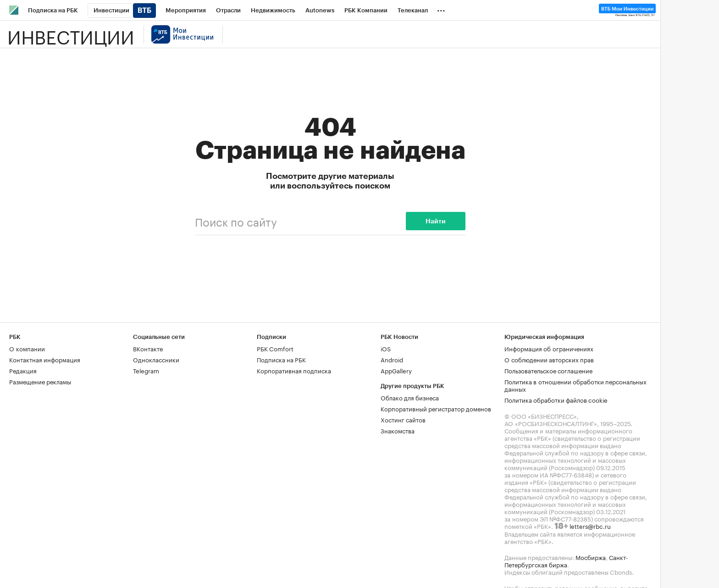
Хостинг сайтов (403, 419)
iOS (386, 348)
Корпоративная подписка (294, 370)
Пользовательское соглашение (548, 370)
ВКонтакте (148, 348)
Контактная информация (45, 359)
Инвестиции (71, 34)
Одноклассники (156, 359)
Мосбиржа (591, 557)
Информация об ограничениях (549, 348)
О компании (27, 348)
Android (392, 359)
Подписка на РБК (281, 359)
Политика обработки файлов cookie (556, 399)
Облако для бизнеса (410, 397)
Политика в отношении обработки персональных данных (575, 385)
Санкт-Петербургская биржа (566, 560)
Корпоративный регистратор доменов (436, 408)
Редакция (23, 370)
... (441, 9)
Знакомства (398, 430)
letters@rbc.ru (590, 526)
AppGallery (396, 370)
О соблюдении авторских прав (549, 359)
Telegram (146, 370)
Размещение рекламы (40, 381)
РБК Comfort (275, 348)
